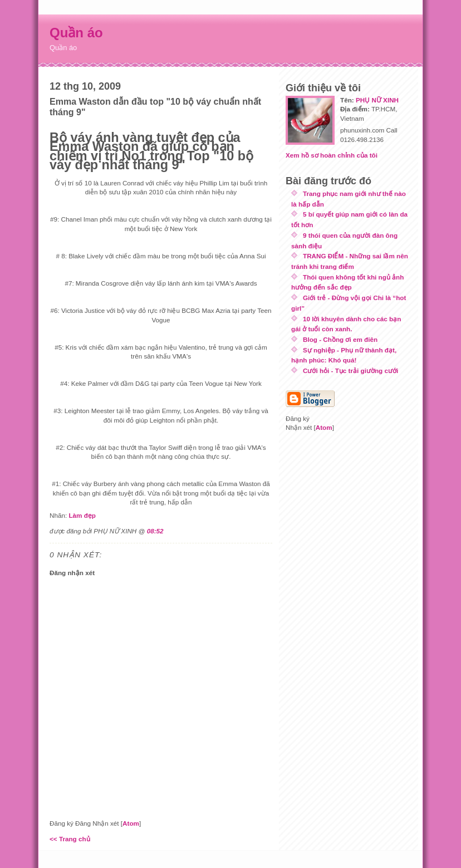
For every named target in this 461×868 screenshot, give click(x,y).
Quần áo (76, 33)
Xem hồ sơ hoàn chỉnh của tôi (332, 155)
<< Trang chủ (70, 839)
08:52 (155, 531)
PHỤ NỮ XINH (377, 100)
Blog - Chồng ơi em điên (340, 339)
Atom (131, 823)
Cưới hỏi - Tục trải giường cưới (350, 371)
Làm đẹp (82, 515)
